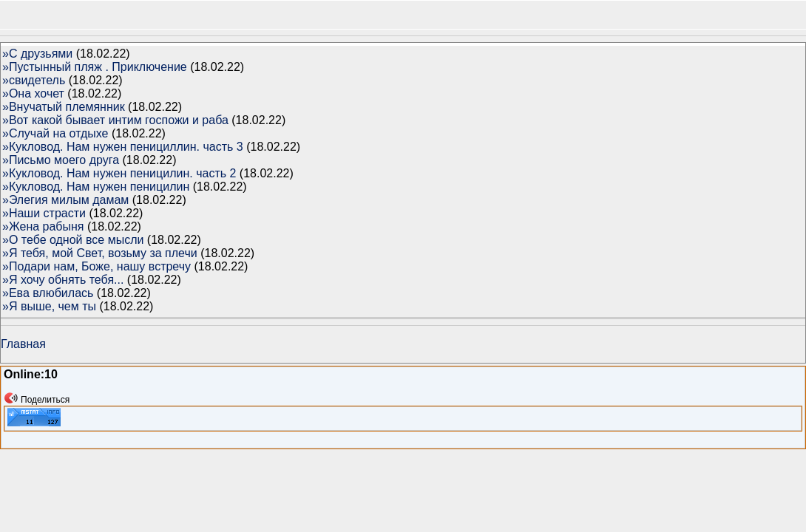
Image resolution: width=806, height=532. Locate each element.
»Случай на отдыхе (55, 133)
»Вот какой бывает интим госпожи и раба (115, 120)
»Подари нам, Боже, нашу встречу (96, 266)
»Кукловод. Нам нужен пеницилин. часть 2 (119, 173)
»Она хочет (33, 93)
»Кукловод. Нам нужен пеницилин (96, 187)
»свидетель (34, 80)
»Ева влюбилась (48, 293)
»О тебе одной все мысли (73, 240)
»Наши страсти (44, 213)
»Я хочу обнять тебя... (63, 280)
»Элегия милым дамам (65, 200)
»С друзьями (37, 54)
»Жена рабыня (43, 226)
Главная (23, 344)
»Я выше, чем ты (49, 306)
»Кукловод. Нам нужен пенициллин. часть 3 (123, 147)
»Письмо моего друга (61, 160)
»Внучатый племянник (64, 107)
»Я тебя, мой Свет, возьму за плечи (100, 253)
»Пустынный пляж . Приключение (95, 67)
